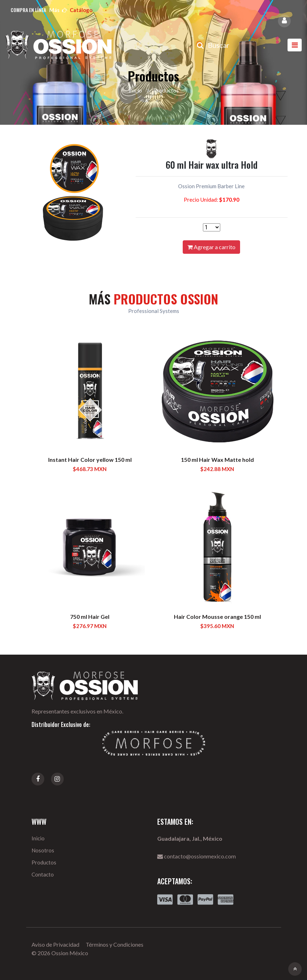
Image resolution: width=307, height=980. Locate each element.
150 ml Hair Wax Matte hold (217, 460)
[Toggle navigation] (295, 45)
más (71, 10)
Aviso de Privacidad (55, 944)
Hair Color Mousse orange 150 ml (217, 617)
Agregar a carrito (211, 247)
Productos (44, 862)
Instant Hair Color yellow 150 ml (90, 460)
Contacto (43, 874)
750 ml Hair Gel (90, 617)
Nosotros (43, 850)
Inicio (135, 90)
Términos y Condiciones (115, 944)
